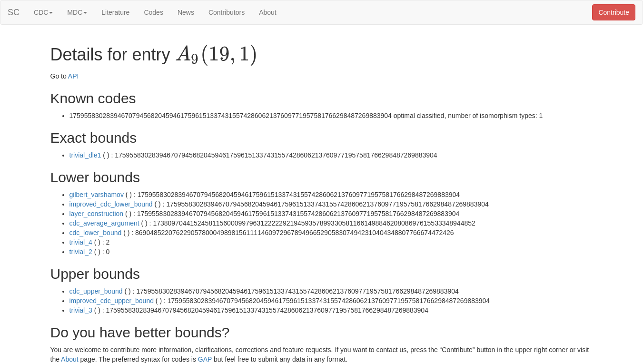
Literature (115, 12)
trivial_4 (81, 242)
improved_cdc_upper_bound (112, 301)
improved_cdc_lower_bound (111, 204)
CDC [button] (43, 12)
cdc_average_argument (104, 223)
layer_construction (97, 214)
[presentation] (217, 55)
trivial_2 (81, 252)
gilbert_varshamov (97, 195)
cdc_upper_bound (96, 291)
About (268, 12)
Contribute (614, 12)
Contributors (227, 12)
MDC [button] (77, 12)
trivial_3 (81, 310)
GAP (205, 359)
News (186, 12)
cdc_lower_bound (96, 233)
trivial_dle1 (85, 155)
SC (14, 12)
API (74, 76)
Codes (153, 12)
